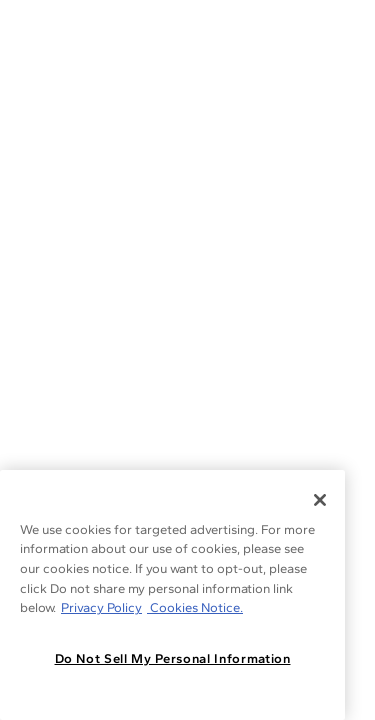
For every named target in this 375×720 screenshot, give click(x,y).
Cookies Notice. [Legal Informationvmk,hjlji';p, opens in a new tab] (195, 607)
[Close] (320, 500)
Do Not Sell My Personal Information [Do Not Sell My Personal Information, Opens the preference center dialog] (173, 658)
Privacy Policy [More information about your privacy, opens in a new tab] (101, 607)
